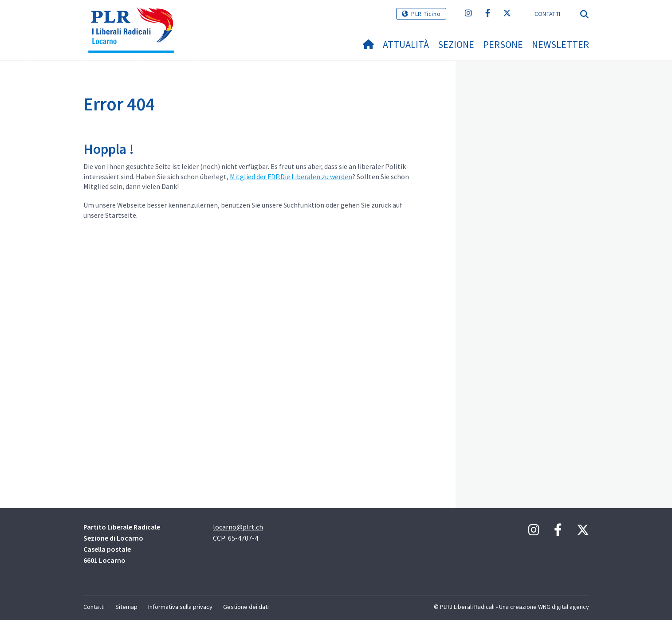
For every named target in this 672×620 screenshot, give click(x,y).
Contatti (547, 14)
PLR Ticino (426, 14)
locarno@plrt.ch (238, 527)
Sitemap (126, 607)
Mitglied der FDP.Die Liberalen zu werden (291, 177)
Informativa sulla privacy (180, 607)
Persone (503, 44)
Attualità (406, 44)
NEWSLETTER (560, 44)
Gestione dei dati (246, 607)
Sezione (456, 44)
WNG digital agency (564, 607)
